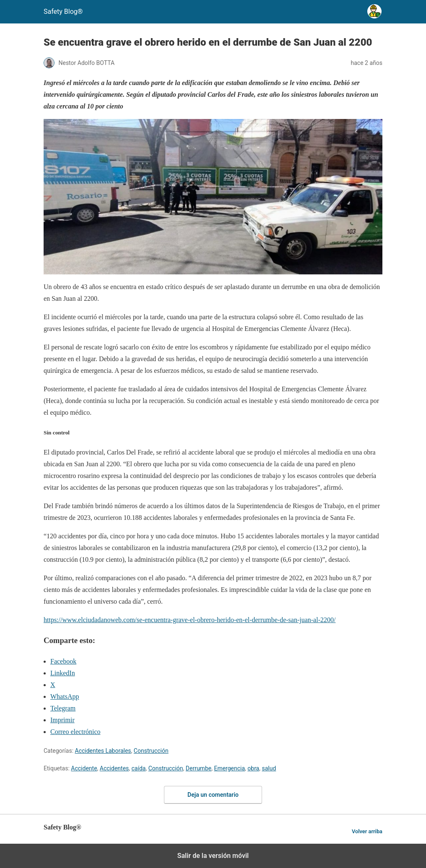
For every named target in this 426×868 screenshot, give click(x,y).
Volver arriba (367, 831)
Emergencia (229, 768)
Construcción (151, 751)
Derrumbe (199, 768)
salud (269, 768)
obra (253, 768)
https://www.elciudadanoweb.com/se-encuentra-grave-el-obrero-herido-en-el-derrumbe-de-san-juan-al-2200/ (190, 620)
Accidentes (114, 768)
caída (139, 768)
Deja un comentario (213, 795)
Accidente (84, 768)
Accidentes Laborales (103, 751)
